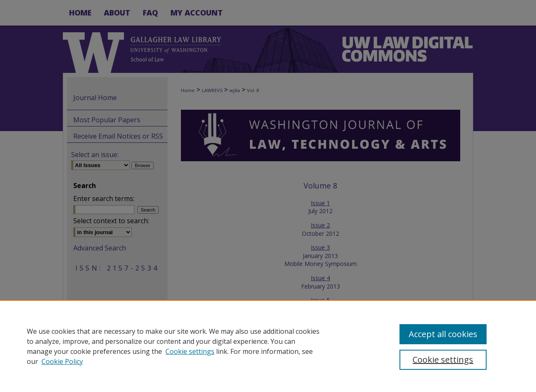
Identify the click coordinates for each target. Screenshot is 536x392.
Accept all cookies (443, 334)
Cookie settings (190, 351)
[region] (268, 346)
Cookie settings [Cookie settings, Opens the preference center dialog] (443, 360)
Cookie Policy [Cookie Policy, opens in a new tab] (62, 361)
